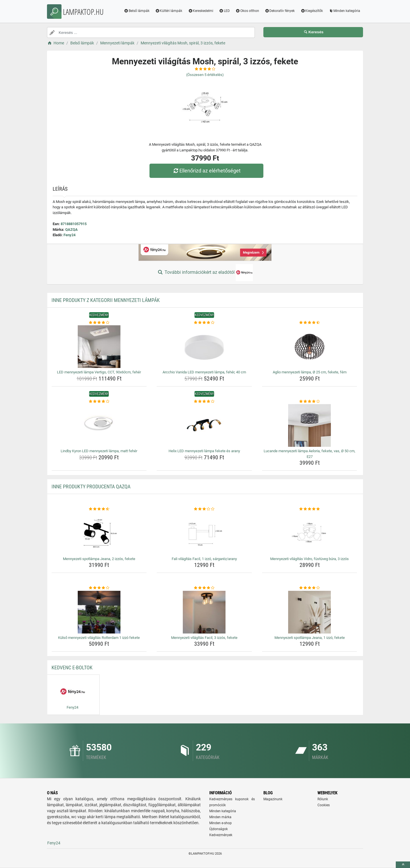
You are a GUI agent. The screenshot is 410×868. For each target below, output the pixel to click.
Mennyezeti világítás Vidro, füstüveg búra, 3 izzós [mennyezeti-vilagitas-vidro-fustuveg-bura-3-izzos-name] (309, 559)
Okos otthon (247, 11)
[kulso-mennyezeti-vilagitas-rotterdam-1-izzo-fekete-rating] (99, 588)
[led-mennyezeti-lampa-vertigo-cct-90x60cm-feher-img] (99, 347)
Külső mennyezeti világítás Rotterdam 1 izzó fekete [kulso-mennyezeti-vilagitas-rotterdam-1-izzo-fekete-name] (99, 638)
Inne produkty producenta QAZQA (91, 487)
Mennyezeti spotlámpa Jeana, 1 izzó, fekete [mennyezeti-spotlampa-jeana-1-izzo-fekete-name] (310, 638)
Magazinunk (273, 799)
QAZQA (71, 230)
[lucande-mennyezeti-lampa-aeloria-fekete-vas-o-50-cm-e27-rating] (310, 402)
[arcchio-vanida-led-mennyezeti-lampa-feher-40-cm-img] (204, 347)
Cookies (324, 805)
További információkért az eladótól (205, 273)
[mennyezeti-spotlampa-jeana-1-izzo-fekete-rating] (310, 588)
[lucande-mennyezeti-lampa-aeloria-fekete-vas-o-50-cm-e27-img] (310, 425)
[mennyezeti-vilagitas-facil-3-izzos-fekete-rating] (204, 588)
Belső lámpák (137, 11)
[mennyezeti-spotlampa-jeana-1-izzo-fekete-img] (310, 612)
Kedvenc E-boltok (72, 668)
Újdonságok (219, 829)
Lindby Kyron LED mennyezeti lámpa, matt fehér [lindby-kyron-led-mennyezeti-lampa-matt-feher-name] (99, 451)
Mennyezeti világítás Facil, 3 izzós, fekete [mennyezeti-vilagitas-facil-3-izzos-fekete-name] (204, 638)
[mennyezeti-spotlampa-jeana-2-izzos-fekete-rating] (99, 509)
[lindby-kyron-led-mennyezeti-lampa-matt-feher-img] (99, 425)
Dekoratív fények (280, 11)
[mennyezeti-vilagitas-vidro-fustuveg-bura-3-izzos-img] (310, 533)
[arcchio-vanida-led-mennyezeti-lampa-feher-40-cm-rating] (204, 323)
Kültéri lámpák (169, 11)
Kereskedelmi (201, 11)
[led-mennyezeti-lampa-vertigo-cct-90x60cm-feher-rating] (99, 323)
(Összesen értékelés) (205, 75)
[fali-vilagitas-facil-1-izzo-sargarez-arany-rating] (204, 509)
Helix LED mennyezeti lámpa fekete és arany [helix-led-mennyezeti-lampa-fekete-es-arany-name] (204, 451)
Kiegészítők (312, 11)
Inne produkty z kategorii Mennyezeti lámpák (106, 300)
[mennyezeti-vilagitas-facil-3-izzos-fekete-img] (204, 612)
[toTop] (403, 865)
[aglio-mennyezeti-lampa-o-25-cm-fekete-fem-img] (310, 347)
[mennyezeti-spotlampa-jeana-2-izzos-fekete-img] (99, 533)
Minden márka (220, 817)
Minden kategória (344, 11)
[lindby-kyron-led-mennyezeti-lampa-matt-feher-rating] (99, 402)
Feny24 (69, 235)
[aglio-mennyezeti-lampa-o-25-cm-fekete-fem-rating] (310, 323)
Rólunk (323, 799)
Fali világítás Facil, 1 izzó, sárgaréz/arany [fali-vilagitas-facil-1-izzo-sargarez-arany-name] (204, 559)
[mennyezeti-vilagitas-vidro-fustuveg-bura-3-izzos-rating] (310, 509)
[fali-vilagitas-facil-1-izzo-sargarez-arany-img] (204, 533)
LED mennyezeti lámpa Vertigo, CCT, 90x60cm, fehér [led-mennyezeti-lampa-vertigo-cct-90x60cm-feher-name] (99, 372)
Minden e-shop (221, 823)
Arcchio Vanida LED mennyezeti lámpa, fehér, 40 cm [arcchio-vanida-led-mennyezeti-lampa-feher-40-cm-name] (204, 372)
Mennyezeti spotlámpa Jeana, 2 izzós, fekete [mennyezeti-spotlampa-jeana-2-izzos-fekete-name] (99, 559)
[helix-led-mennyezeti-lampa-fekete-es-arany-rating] (204, 402)
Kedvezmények (221, 835)
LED (224, 11)
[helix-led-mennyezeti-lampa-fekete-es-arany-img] (204, 425)
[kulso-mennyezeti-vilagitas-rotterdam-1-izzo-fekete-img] (99, 612)
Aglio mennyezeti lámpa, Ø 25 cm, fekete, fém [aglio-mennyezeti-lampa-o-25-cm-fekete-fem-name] (310, 372)
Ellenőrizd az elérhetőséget (206, 171)
